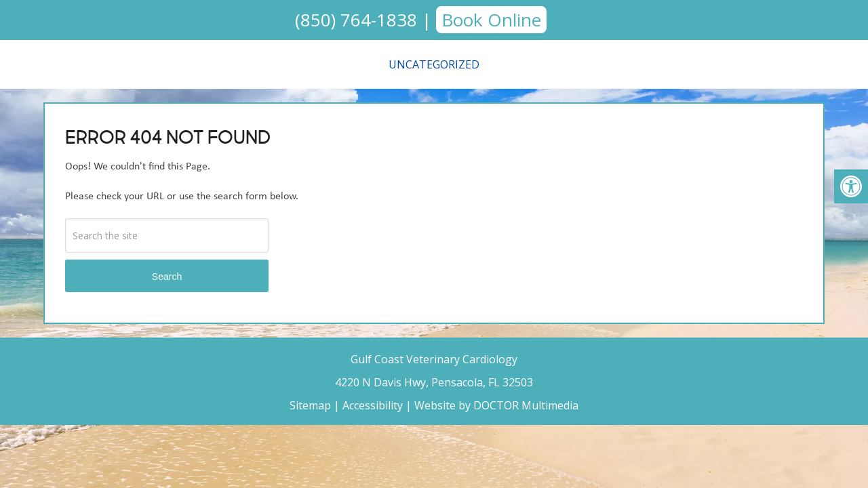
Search (167, 277)
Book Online (491, 20)
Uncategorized (434, 64)
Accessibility (373, 405)
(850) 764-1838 (356, 20)
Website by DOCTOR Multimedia (496, 405)
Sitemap (310, 405)
